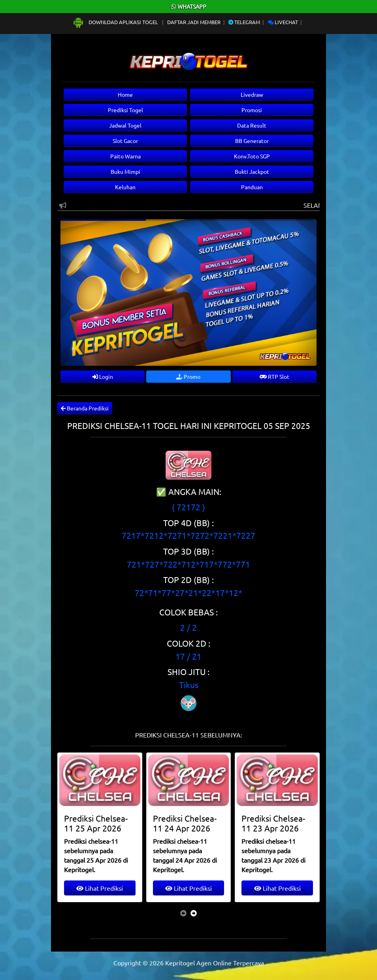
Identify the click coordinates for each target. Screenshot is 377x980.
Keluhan (125, 187)
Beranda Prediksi (85, 408)
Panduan (252, 187)
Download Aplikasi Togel (116, 22)
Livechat (283, 22)
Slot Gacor (125, 141)
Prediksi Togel (125, 110)
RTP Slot (274, 376)
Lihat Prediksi (100, 888)
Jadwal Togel (125, 125)
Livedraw (252, 94)
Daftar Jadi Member (194, 22)
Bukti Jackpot (252, 171)
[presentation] (183, 913)
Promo (188, 376)
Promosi (252, 110)
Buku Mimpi (125, 171)
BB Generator (252, 141)
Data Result (252, 125)
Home (125, 94)
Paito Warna (125, 156)
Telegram (244, 22)
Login (103, 376)
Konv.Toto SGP (252, 156)
